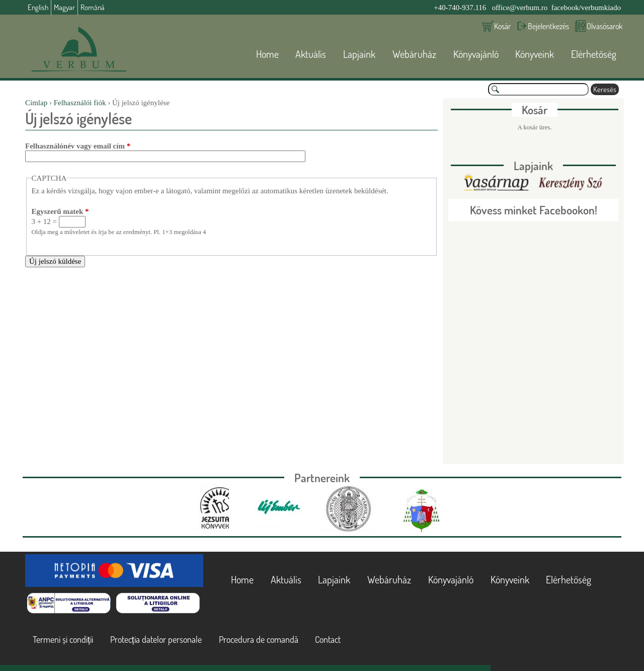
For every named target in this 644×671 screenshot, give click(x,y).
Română (93, 7)
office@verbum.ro (520, 8)
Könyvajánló (476, 54)
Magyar (64, 7)
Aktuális (311, 54)
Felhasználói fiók (80, 103)
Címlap (36, 103)
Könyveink (535, 54)
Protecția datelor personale (156, 639)
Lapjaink (359, 54)
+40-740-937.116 (460, 8)
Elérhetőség (594, 54)
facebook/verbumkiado (586, 8)
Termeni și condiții (63, 639)
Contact (328, 639)
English (38, 7)
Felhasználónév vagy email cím (78, 146)
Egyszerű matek (60, 211)
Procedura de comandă (259, 639)
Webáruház (414, 54)
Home (267, 54)
